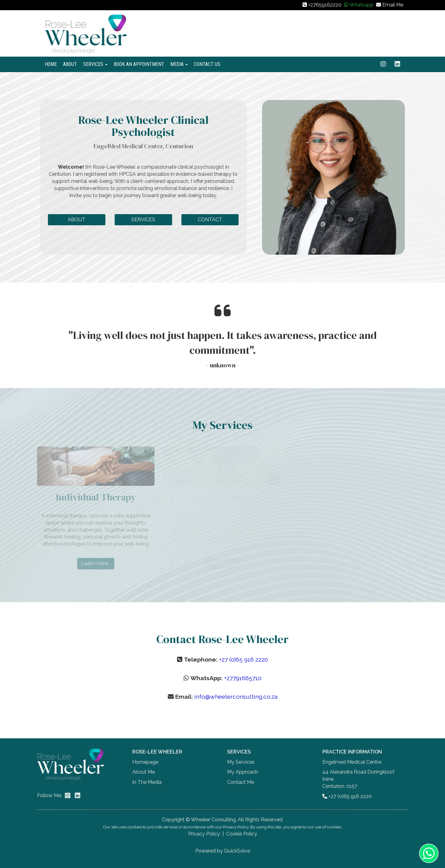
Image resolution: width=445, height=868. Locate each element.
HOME (51, 64)
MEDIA (179, 64)
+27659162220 (325, 5)
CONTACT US (207, 64)
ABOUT (70, 64)
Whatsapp (362, 5)
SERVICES (95, 64)
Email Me (393, 5)
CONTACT (210, 220)
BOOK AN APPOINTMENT (139, 64)
